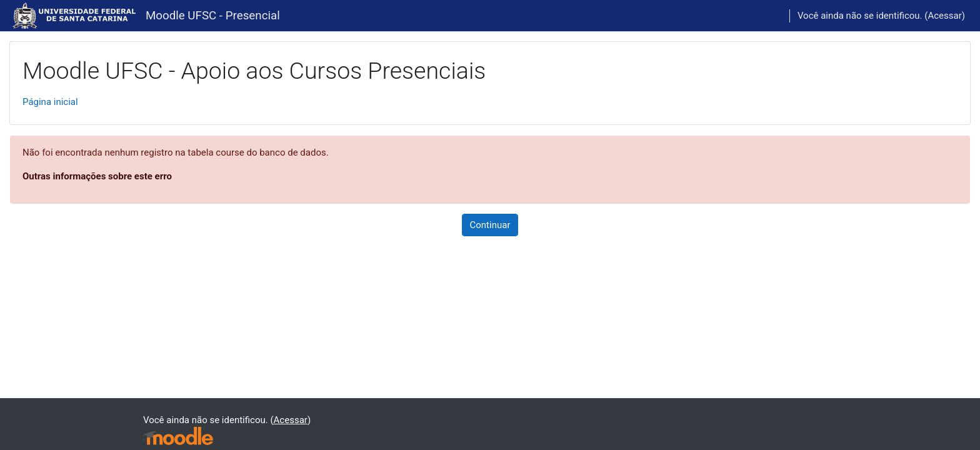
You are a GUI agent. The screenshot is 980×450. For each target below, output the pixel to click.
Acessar (944, 16)
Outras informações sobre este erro (97, 176)
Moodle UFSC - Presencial (213, 16)
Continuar (490, 225)
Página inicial (50, 102)
